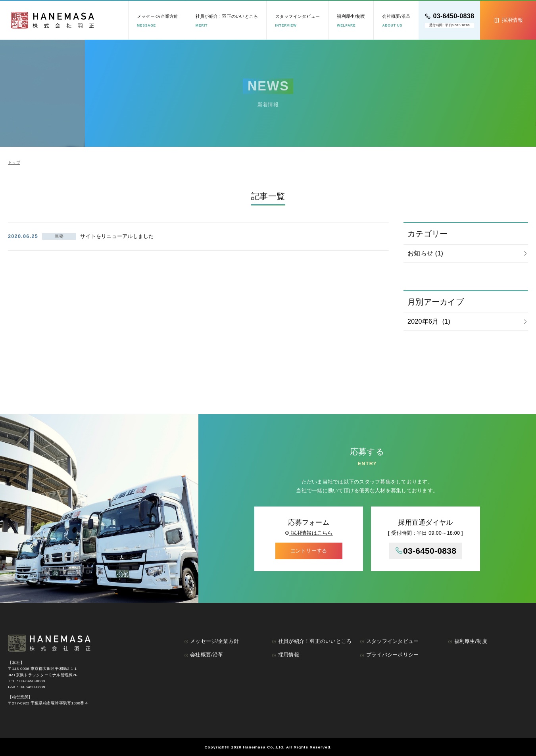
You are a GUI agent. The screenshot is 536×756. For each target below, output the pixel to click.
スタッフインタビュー (298, 20)
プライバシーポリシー (389, 655)
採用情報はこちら (309, 533)
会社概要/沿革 (396, 20)
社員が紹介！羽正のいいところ (227, 20)
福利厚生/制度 (351, 20)
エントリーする (309, 551)
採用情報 (285, 655)
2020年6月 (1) (429, 321)
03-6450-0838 (426, 551)
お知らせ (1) (425, 253)
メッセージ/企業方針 (158, 20)
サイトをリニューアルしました (117, 236)
